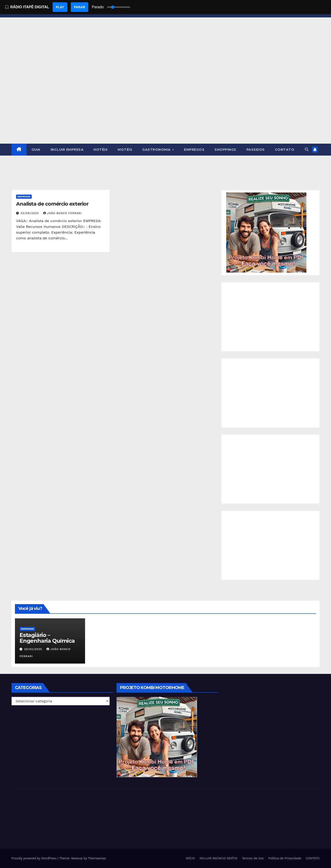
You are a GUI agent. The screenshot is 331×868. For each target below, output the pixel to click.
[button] (307, 149)
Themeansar (97, 858)
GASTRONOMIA (157, 150)
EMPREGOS (194, 150)
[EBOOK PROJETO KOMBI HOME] (266, 232)
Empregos (24, 197)
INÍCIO (190, 858)
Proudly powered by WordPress (35, 858)
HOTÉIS (101, 150)
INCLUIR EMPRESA (67, 150)
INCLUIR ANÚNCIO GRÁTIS (218, 858)
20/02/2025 (34, 649)
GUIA (36, 150)
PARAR (80, 7)
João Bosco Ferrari (63, 213)
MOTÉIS (125, 150)
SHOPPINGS (225, 150)
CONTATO (285, 150)
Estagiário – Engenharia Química (47, 638)
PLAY (60, 7)
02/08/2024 (30, 213)
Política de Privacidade (285, 858)
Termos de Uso (253, 858)
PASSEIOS (256, 150)
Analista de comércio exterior (52, 204)
